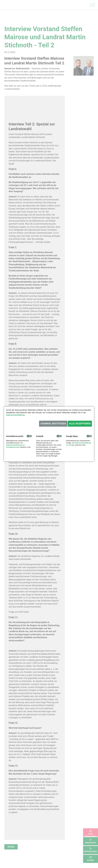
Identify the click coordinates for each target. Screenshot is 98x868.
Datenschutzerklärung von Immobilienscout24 (15, 446)
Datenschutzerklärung (15, 415)
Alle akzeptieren (80, 424)
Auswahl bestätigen (53, 424)
